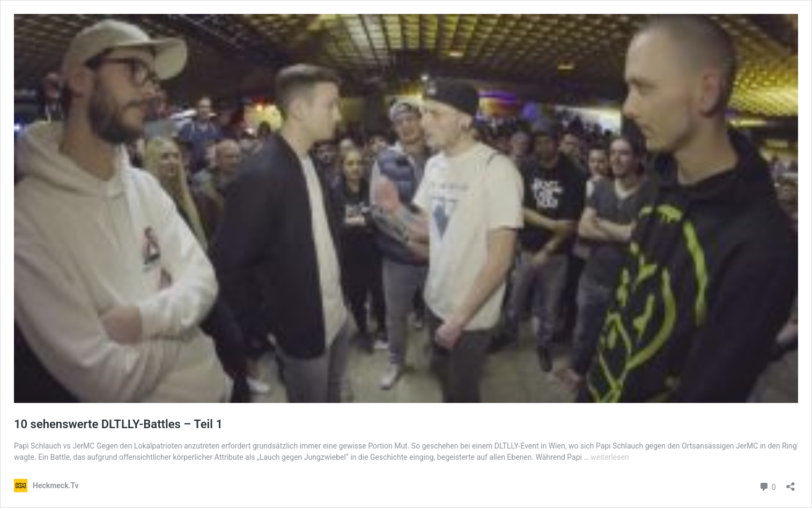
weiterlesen (610, 457)
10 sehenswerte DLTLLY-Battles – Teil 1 (118, 424)
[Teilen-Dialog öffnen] (791, 483)
